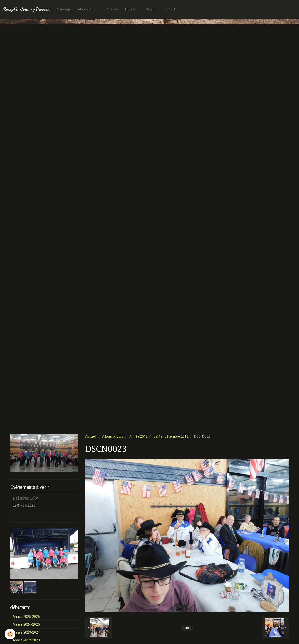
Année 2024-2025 (26, 624)
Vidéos (151, 9)
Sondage (64, 9)
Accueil (91, 436)
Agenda (112, 9)
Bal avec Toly (25, 498)
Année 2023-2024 (26, 632)
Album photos (88, 9)
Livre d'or (132, 9)
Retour (187, 628)
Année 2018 (138, 436)
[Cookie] (10, 634)
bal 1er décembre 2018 (171, 436)
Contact (169, 9)
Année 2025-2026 (26, 617)
